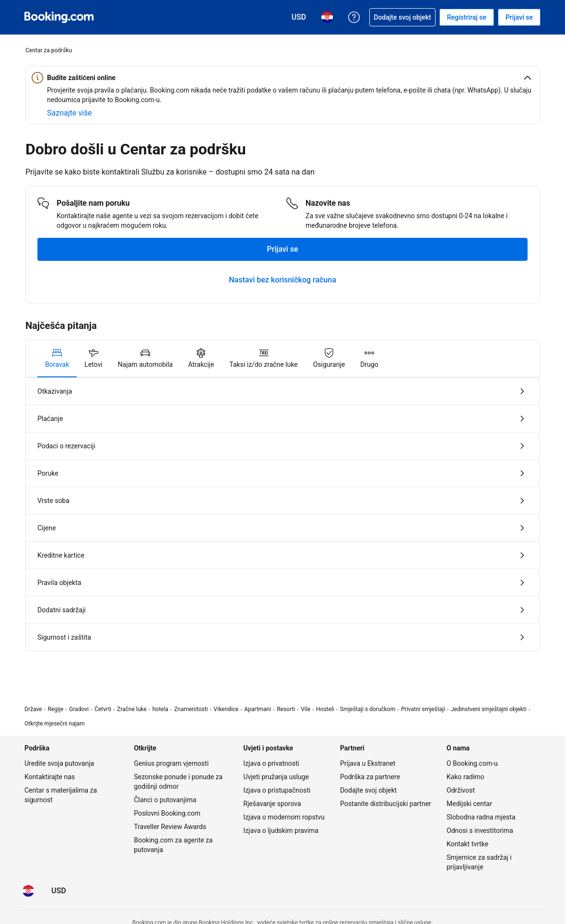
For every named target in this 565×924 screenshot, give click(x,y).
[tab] (57, 359)
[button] (282, 78)
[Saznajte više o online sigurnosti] (70, 113)
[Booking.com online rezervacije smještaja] (59, 17)
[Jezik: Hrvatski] (28, 891)
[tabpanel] (282, 514)
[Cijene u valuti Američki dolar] (59, 891)
